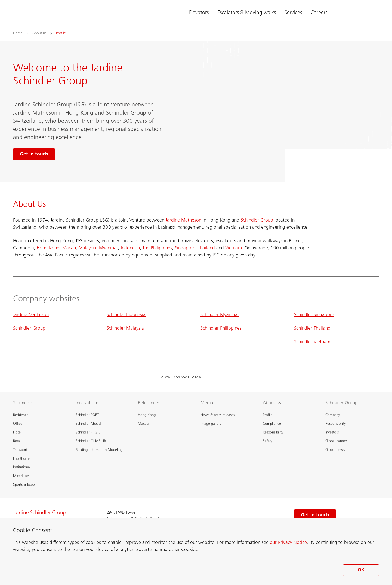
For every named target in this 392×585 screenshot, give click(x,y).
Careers (319, 13)
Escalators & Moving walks (247, 13)
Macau (69, 248)
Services (293, 13)
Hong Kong (48, 248)
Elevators (199, 13)
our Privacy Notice (288, 543)
